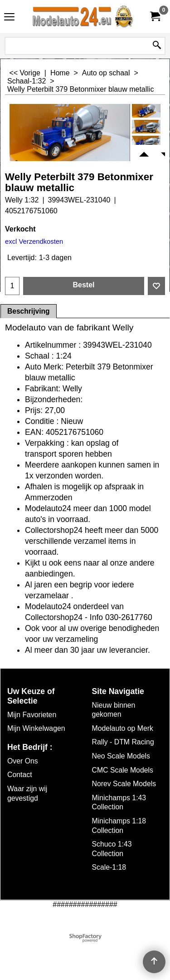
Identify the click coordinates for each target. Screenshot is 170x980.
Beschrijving (29, 311)
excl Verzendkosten (34, 241)
